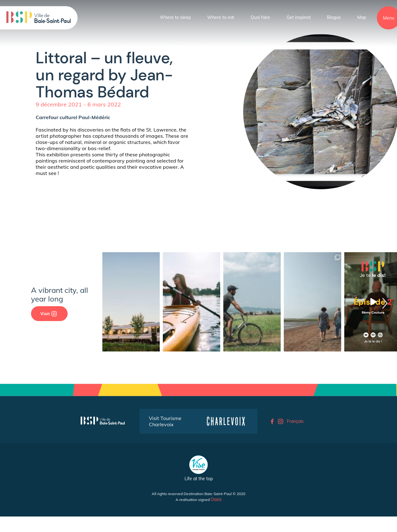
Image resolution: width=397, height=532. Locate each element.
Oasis (216, 499)
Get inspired (299, 17)
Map (362, 17)
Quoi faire (260, 17)
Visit (49, 314)
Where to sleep (175, 17)
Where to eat (221, 17)
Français (295, 421)
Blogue (334, 17)
